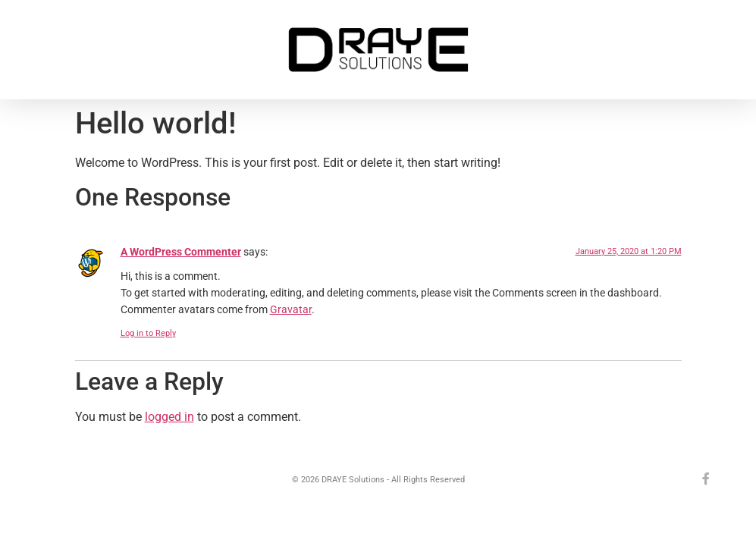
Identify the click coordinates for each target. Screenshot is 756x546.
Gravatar (291, 310)
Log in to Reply (148, 333)
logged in (169, 417)
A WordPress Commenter (181, 252)
